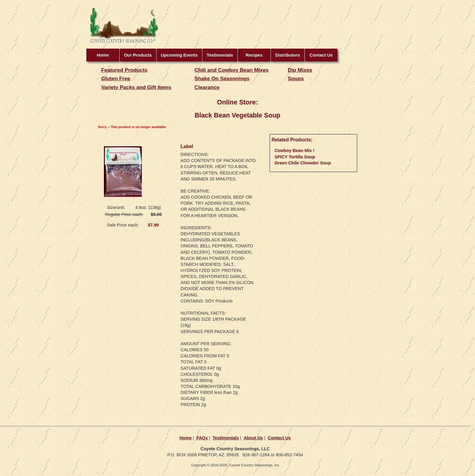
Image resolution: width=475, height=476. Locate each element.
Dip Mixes (300, 70)
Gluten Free (116, 78)
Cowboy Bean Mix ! (294, 150)
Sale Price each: (123, 225)
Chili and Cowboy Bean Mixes (232, 70)
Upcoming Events (179, 55)
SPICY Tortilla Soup (295, 157)
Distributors (288, 55)
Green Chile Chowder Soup (303, 163)
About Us (253, 438)
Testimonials (220, 55)
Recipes (254, 55)
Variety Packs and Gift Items (136, 87)
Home (103, 55)
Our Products (138, 55)
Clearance (207, 87)
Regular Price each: (124, 214)
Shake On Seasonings (222, 78)
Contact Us (321, 55)
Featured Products (124, 70)
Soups (296, 78)
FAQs (202, 438)
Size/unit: (116, 207)
